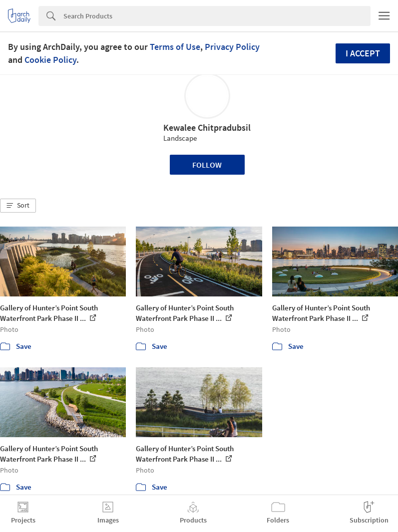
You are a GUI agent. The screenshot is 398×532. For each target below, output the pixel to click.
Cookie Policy (50, 60)
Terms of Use (175, 47)
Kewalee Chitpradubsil (207, 128)
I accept (363, 53)
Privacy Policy (232, 47)
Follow (207, 165)
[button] (18, 206)
